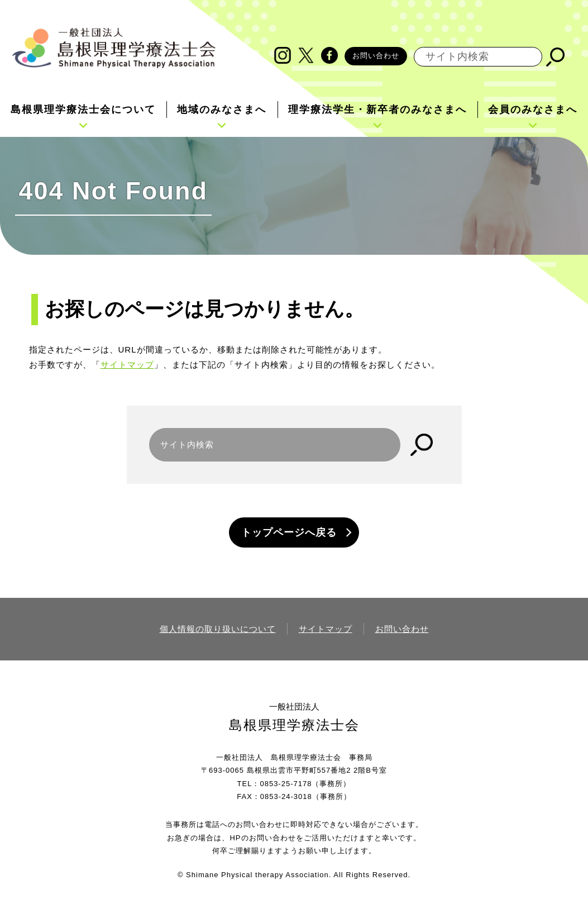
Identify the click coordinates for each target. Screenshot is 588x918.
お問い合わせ (376, 56)
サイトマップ (127, 365)
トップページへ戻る (289, 532)
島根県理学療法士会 (294, 725)
